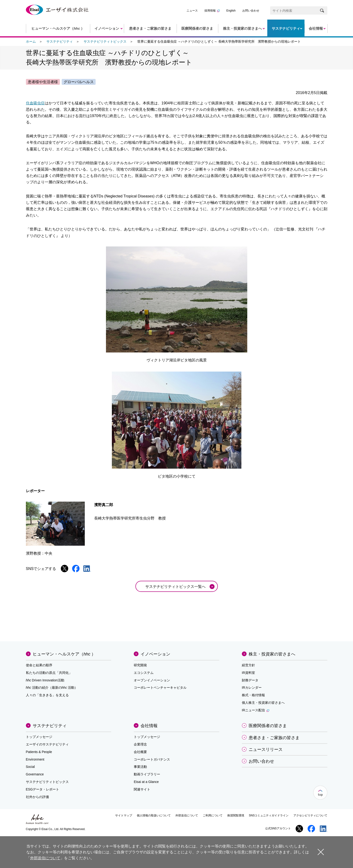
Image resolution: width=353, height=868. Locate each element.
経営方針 (248, 665)
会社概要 (140, 752)
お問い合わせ (251, 11)
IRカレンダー (252, 688)
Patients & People (39, 752)
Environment (35, 759)
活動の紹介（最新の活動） (52, 688)
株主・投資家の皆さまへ (272, 654)
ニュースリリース (266, 749)
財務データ (250, 680)
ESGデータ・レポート (43, 789)
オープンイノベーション (152, 680)
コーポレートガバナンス (152, 759)
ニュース (192, 11)
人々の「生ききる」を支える (47, 695)
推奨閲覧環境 (236, 815)
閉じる (321, 852)
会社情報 (149, 726)
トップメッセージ (39, 737)
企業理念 (140, 744)
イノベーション (155, 654)
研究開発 (140, 665)
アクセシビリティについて (310, 815)
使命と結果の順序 (39, 665)
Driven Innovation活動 (45, 680)
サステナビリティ (60, 41)
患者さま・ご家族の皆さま (274, 738)
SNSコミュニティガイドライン (269, 815)
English (231, 11)
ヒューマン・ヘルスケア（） (64, 654)
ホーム (31, 41)
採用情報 (212, 11)
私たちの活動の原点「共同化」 (49, 673)
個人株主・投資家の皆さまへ (263, 703)
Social (30, 767)
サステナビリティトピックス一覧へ (175, 587)
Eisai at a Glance (146, 782)
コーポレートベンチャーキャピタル (160, 688)
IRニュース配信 (256, 710)
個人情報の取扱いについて (154, 815)
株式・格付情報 (253, 695)
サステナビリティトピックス (105, 41)
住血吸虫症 (35, 103)
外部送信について (187, 815)
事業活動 (140, 767)
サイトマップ (124, 815)
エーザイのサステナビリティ (47, 744)
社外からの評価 (37, 797)
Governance (35, 774)
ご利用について (213, 815)
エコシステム (144, 673)
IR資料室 (248, 673)
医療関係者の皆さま (268, 726)
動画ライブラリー (147, 774)
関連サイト (142, 789)
